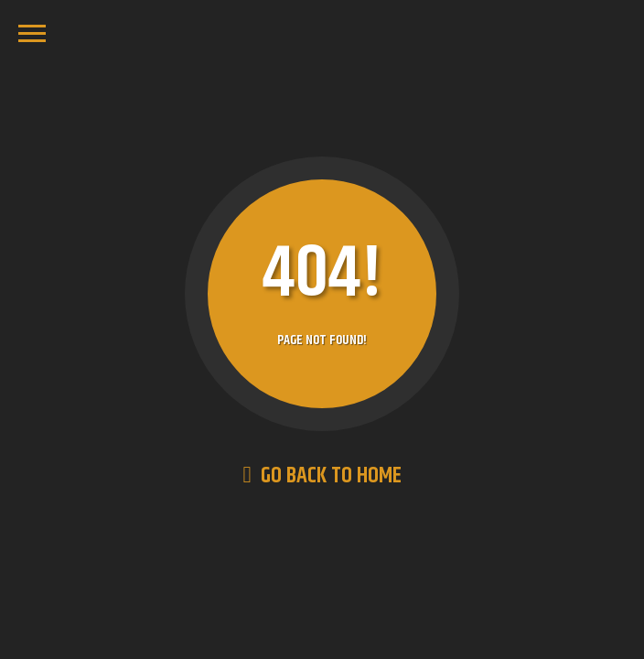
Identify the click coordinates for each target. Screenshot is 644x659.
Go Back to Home (322, 476)
